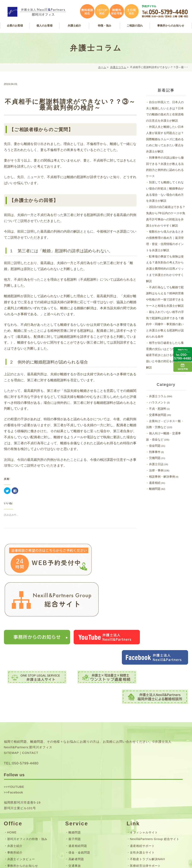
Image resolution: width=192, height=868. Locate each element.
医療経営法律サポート (145, 783)
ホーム (102, 67)
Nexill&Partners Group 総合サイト (155, 757)
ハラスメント (158, 402)
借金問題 (155, 446)
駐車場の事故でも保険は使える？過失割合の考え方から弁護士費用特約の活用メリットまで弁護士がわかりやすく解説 (165, 269)
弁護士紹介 (15, 763)
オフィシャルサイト (144, 750)
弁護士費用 (76, 810)
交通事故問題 (158, 415)
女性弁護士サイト (142, 770)
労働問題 (155, 458)
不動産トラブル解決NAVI (148, 776)
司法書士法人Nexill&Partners (151, 803)
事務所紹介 (15, 770)
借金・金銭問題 (79, 770)
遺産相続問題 (78, 763)
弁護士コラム (118, 67)
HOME (12, 750)
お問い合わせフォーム (23, 814)
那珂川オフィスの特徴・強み (27, 757)
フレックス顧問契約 (82, 796)
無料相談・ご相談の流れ (86, 803)
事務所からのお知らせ (23, 783)
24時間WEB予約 (19, 796)
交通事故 (75, 783)
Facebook (16, 710)
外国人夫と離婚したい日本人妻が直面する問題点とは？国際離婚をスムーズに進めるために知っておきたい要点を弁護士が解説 (165, 139)
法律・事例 (156, 470)
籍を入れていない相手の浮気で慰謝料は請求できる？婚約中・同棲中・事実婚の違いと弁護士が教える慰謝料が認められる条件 (165, 324)
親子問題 (75, 757)
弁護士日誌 (156, 464)
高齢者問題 (76, 776)
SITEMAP (11, 670)
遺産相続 (155, 483)
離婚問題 (155, 489)
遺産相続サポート (142, 763)
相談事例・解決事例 (162, 477)
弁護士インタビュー (21, 776)
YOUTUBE (16, 704)
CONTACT (30, 670)
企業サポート (78, 790)
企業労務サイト (141, 796)
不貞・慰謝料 (158, 409)
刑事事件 (155, 452)
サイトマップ (17, 821)
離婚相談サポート (142, 790)
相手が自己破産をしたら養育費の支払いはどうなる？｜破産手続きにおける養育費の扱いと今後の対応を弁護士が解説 (165, 355)
